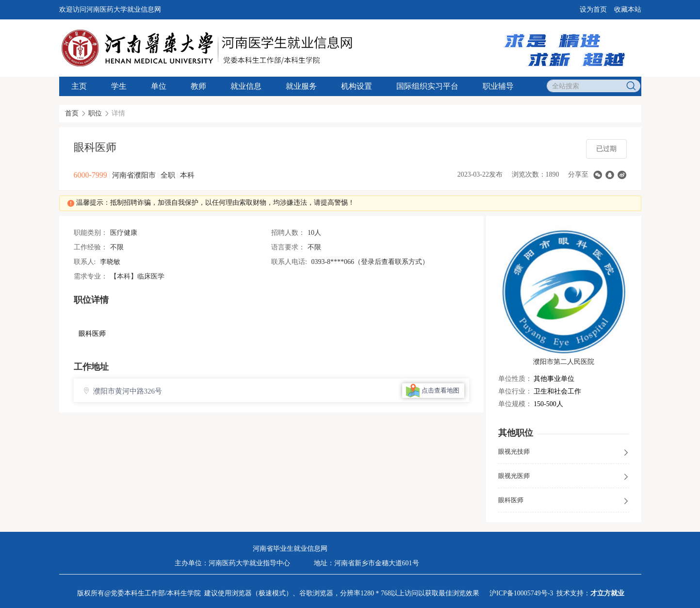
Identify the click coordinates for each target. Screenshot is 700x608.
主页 (79, 86)
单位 (159, 86)
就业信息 (246, 86)
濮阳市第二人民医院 (564, 362)
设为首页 (593, 9)
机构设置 (357, 86)
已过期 (606, 149)
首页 (72, 113)
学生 (119, 86)
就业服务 (301, 86)
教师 (198, 86)
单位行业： (515, 391)
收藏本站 (628, 9)
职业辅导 (498, 86)
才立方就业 (607, 593)
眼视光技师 (564, 452)
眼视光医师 (564, 477)
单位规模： (515, 404)
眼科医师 (564, 501)
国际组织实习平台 (427, 86)
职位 (95, 113)
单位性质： (515, 379)
